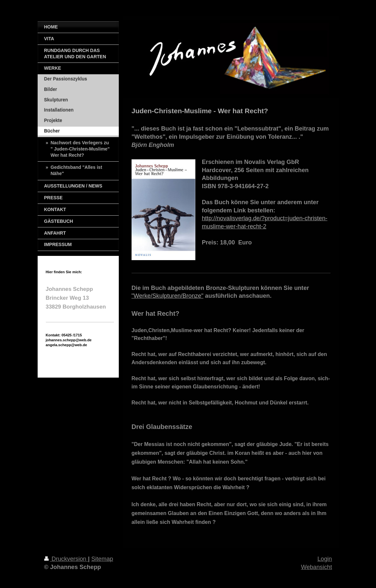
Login (325, 559)
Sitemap (102, 559)
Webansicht (317, 567)
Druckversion (66, 559)
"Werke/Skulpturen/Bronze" (168, 296)
